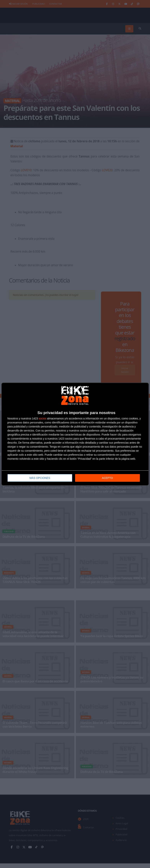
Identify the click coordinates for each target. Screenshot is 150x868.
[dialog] (75, 434)
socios (43, 418)
